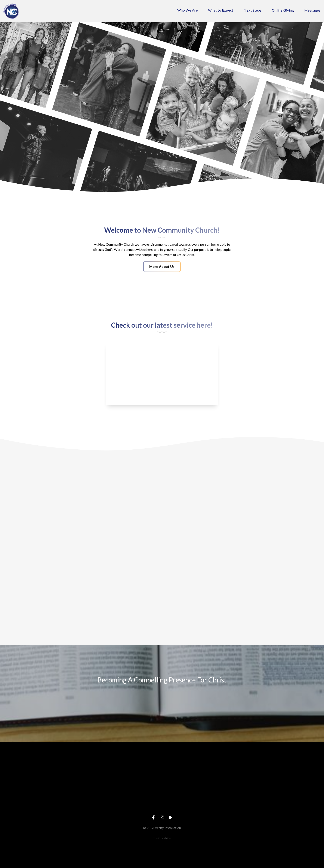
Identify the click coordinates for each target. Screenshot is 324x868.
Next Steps (253, 10)
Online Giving (283, 10)
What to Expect (221, 10)
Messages (312, 10)
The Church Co (162, 838)
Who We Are (188, 10)
